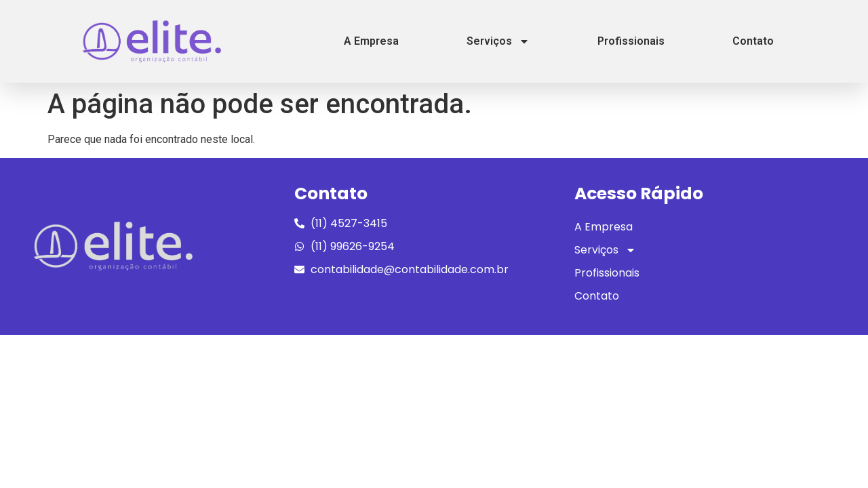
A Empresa (371, 41)
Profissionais (631, 41)
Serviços (498, 41)
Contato (753, 41)
